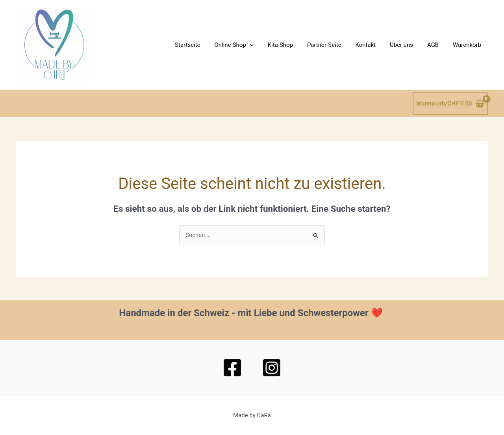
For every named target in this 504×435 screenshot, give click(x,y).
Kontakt (374, 45)
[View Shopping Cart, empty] (450, 104)
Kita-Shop (293, 45)
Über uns (407, 45)
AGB (436, 45)
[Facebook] (232, 368)
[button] (265, 45)
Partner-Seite (334, 45)
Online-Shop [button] (249, 45)
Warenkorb (468, 45)
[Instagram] (272, 368)
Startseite (205, 45)
